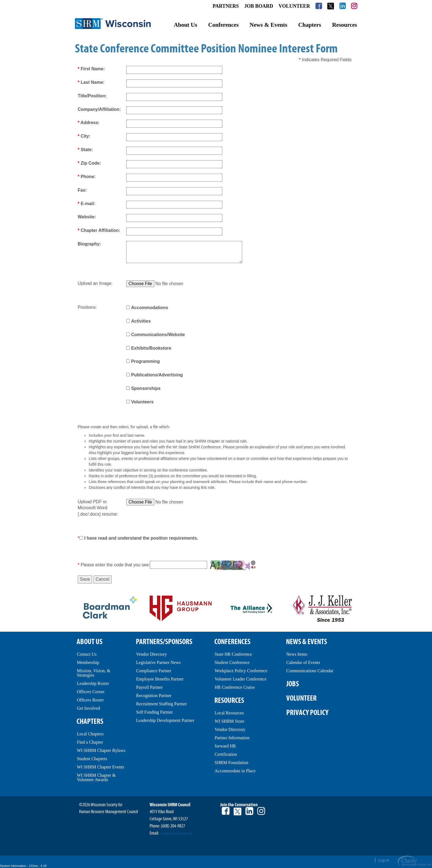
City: (84, 136)
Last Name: (91, 82)
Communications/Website (158, 335)
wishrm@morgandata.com (176, 834)
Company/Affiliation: (99, 109)
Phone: (87, 177)
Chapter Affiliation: (99, 230)
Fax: (82, 190)
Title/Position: (92, 96)
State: (85, 150)
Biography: (89, 244)
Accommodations (150, 308)
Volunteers (142, 402)
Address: (89, 123)
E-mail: (87, 204)
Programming (145, 361)
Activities (141, 321)
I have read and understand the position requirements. (141, 538)
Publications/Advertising (157, 375)
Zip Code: (89, 163)
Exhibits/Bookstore (151, 348)
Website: (87, 217)
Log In (384, 860)
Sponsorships (146, 388)
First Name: (91, 69)
